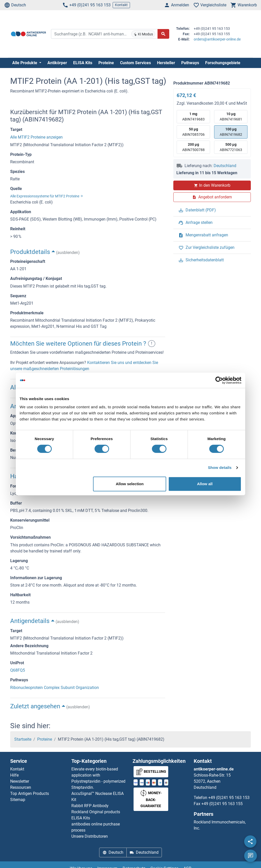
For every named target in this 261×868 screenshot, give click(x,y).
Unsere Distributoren (90, 836)
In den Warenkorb (212, 185)
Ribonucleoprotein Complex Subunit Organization (55, 688)
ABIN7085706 (193, 132)
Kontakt (121, 5)
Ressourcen (21, 787)
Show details (220, 467)
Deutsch (15, 5)
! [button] (152, 344)
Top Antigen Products (30, 794)
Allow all (205, 484)
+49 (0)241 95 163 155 (222, 804)
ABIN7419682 (231, 132)
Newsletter (20, 781)
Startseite (23, 739)
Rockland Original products (96, 812)
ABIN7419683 (193, 116)
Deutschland (225, 166)
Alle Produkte (25, 63)
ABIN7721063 (231, 147)
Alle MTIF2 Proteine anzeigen (36, 137)
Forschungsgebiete (223, 63)
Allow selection (130, 484)
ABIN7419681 (231, 116)
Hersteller (166, 63)
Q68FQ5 (18, 670)
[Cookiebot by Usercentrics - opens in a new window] (219, 380)
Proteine (106, 63)
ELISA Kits (83, 63)
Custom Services (135, 63)
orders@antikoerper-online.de (217, 39)
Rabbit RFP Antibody (90, 806)
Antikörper (57, 63)
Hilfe (14, 775)
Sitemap (18, 800)
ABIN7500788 (193, 147)
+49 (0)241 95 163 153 (86, 5)
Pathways (190, 63)
